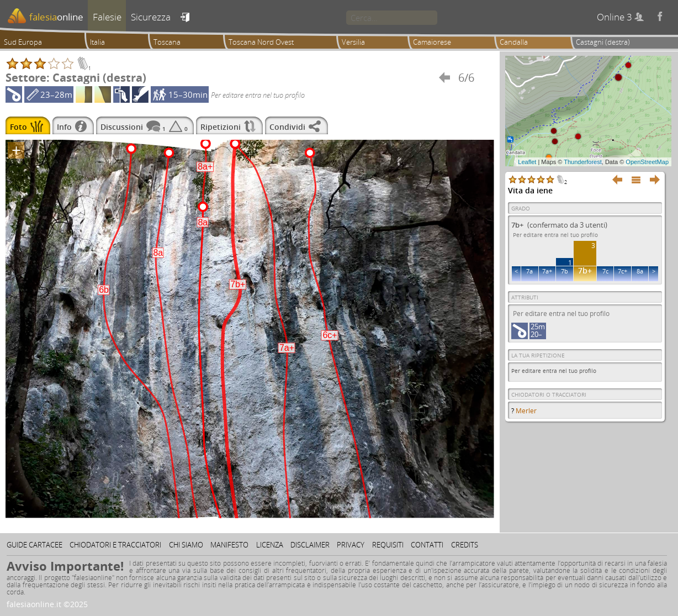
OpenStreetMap (647, 162)
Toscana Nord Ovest (261, 42)
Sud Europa (23, 42)
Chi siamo (186, 545)
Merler (526, 411)
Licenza (270, 545)
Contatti (427, 545)
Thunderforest (582, 162)
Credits (465, 545)
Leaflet (527, 162)
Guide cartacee (35, 545)
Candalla (514, 42)
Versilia (353, 42)
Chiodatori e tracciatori (115, 545)
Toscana (167, 42)
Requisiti (388, 545)
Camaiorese (432, 42)
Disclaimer (310, 545)
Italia (97, 42)
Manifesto (229, 545)
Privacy (351, 545)
